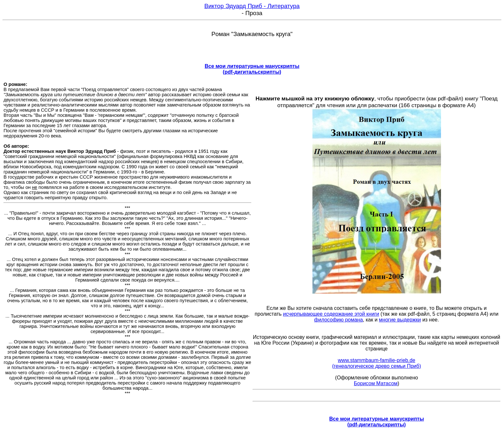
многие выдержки (400, 320)
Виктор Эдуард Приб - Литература (252, 6)
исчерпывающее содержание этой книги (331, 314)
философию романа (338, 320)
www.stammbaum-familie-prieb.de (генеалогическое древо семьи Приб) (376, 363)
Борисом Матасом (376, 383)
